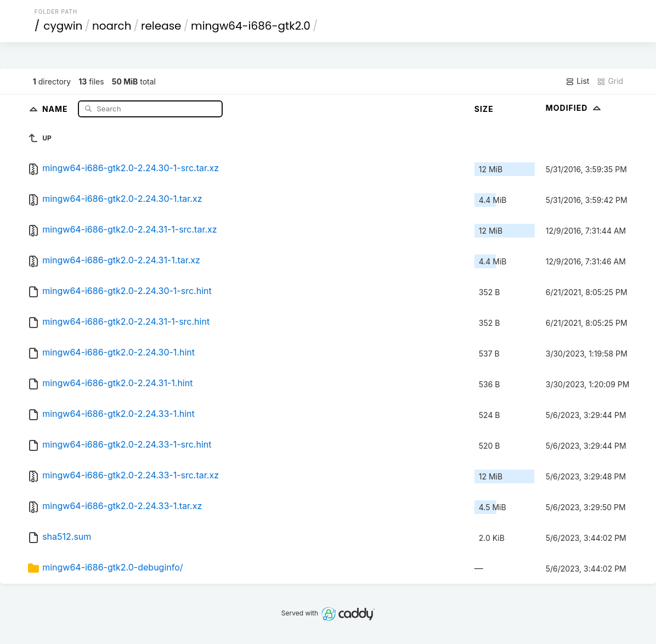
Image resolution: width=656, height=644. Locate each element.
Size (484, 109)
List (577, 81)
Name (56, 108)
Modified (575, 108)
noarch (112, 26)
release (161, 26)
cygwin (63, 26)
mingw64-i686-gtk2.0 (251, 26)
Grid (610, 81)
